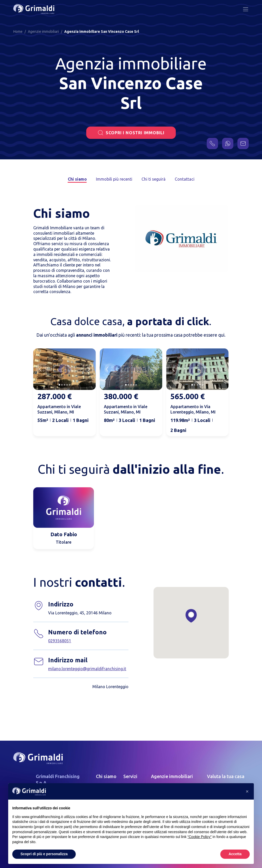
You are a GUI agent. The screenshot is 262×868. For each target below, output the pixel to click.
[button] (247, 791)
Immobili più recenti (114, 179)
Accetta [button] (235, 854)
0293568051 (60, 641)
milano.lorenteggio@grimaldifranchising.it (87, 669)
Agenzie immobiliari (172, 776)
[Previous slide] (40, 369)
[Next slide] (89, 369)
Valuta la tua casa (226, 776)
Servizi (130, 776)
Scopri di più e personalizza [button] (44, 854)
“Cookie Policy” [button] (200, 837)
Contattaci (185, 179)
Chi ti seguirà (154, 179)
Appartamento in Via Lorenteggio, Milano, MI (193, 409)
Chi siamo (77, 179)
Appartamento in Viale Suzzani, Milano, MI (59, 409)
